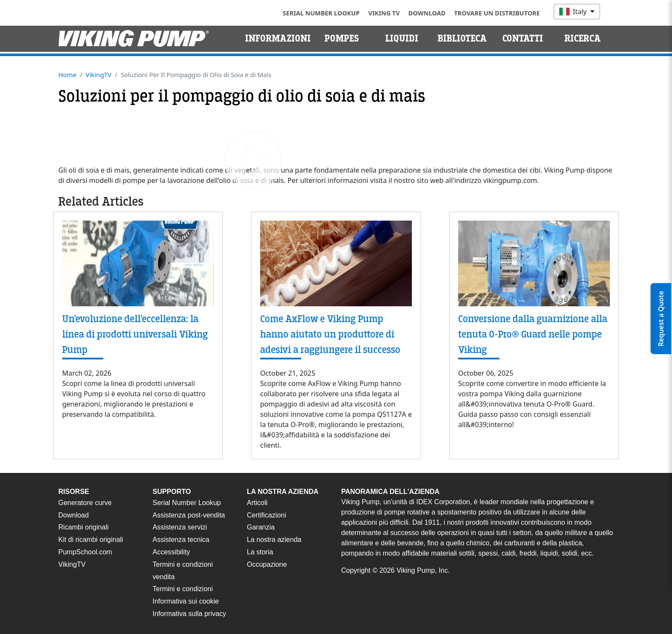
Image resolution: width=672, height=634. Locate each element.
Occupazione (267, 564)
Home (67, 75)
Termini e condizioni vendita (183, 571)
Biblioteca (462, 39)
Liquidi (402, 39)
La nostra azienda (274, 540)
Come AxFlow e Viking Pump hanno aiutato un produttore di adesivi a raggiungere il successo (330, 334)
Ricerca (583, 39)
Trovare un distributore (497, 13)
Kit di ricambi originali (91, 540)
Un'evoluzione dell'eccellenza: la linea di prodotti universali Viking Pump (135, 334)
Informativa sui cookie (186, 601)
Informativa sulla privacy (189, 614)
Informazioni (278, 39)
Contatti (523, 39)
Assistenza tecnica (181, 540)
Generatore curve (85, 503)
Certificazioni (267, 515)
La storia (260, 552)
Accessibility (171, 552)
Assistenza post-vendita (189, 515)
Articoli (257, 503)
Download (427, 13)
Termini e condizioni (183, 589)
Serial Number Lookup (321, 13)
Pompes (342, 39)
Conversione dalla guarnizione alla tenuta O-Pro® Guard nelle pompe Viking (533, 334)
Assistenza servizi (180, 527)
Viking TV (384, 13)
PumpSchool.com (85, 552)
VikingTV (99, 75)
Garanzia (261, 527)
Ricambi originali (83, 527)
